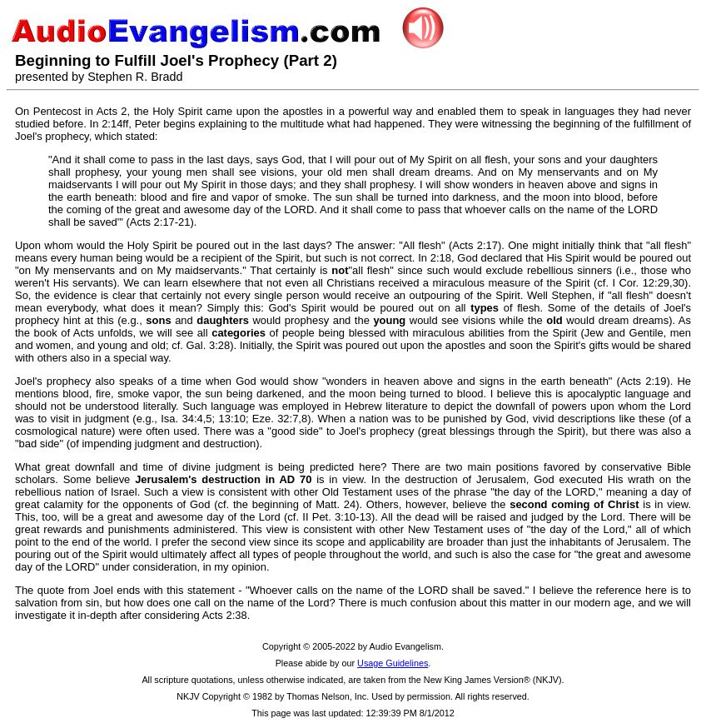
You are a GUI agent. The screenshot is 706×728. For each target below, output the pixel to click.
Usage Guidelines (393, 663)
